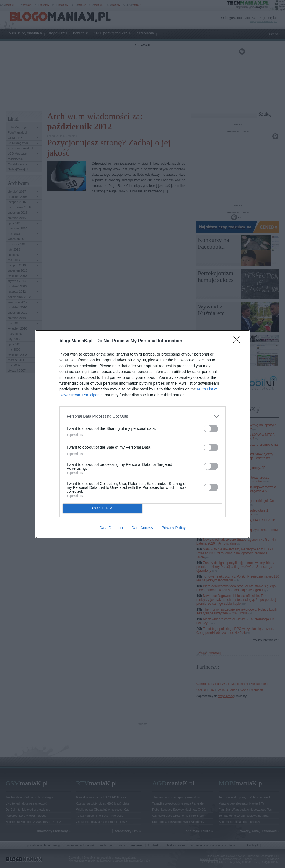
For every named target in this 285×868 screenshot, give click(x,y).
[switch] (211, 429)
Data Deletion (111, 528)
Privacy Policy (174, 528)
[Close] (238, 341)
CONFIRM (103, 508)
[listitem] (142, 416)
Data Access (142, 528)
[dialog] (142, 434)
